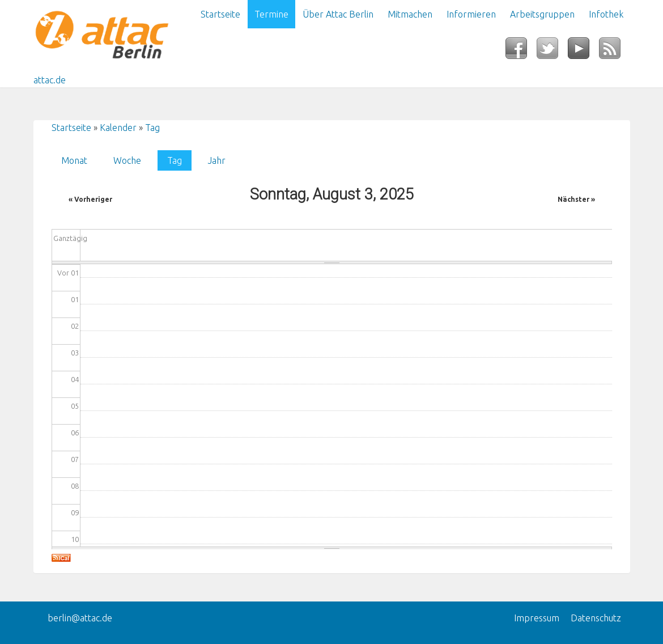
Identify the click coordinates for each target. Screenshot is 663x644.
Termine (271, 14)
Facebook (521, 52)
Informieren (471, 14)
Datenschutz (596, 618)
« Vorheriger (90, 199)
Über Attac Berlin (338, 14)
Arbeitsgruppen (542, 14)
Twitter (552, 52)
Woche (127, 160)
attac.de (50, 80)
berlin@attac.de (80, 618)
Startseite (220, 14)
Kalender (118, 128)
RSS (615, 52)
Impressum (537, 618)
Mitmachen (410, 14)
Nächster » (576, 199)
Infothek (606, 14)
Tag (152, 128)
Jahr (217, 160)
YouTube (583, 52)
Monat (74, 160)
